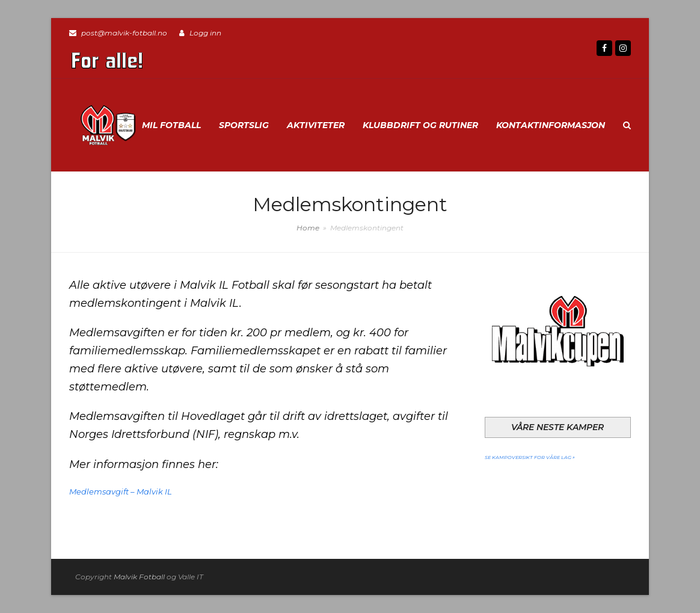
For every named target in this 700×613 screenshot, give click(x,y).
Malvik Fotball (139, 577)
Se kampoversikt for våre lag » (530, 456)
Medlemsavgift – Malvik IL (121, 491)
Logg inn (205, 33)
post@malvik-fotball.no (124, 33)
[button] (627, 125)
